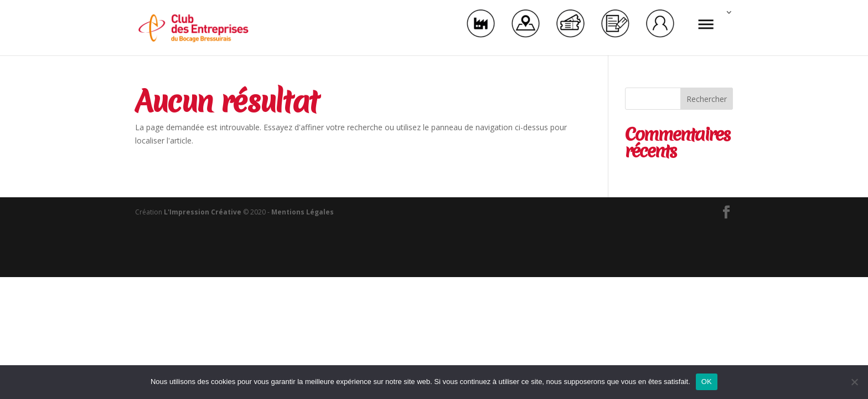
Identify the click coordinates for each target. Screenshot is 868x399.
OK (707, 382)
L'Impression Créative (203, 212)
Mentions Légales (303, 212)
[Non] (854, 382)
